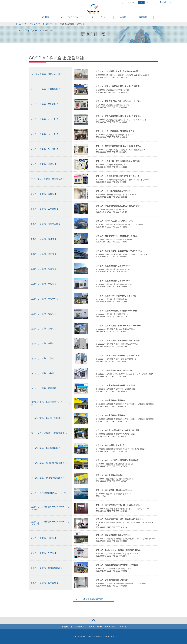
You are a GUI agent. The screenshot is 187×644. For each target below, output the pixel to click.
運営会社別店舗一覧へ (94, 599)
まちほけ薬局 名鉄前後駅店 (45, 448)
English (163, 2)
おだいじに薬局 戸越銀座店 (45, 89)
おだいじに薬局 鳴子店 (43, 254)
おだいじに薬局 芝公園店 (44, 104)
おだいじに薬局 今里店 (43, 553)
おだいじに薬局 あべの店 (44, 583)
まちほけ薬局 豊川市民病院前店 (47, 478)
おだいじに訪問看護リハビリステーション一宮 (49, 523)
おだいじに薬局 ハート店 (44, 134)
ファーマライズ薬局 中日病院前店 (48, 433)
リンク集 (123, 627)
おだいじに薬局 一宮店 (43, 284)
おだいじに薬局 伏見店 (43, 538)
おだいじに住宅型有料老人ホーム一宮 (49, 493)
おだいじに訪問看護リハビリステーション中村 (49, 508)
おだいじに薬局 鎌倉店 (43, 194)
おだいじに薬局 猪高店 (43, 329)
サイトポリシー (95, 627)
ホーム (18, 24)
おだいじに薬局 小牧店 (43, 373)
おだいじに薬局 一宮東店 (44, 299)
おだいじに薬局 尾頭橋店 (44, 388)
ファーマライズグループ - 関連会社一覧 (41, 24)
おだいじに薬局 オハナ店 (44, 119)
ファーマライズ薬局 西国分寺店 (47, 179)
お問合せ (64, 627)
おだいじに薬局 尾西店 (43, 269)
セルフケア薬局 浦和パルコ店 (46, 74)
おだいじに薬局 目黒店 (43, 164)
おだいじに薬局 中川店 (43, 343)
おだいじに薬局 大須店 (43, 358)
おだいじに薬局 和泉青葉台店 (46, 568)
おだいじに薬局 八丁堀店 (44, 149)
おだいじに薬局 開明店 (43, 314)
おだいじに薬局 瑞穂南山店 (45, 224)
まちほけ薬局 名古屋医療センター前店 (49, 403)
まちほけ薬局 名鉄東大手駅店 (46, 418)
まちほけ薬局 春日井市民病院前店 (48, 463)
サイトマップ (110, 627)
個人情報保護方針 (78, 627)
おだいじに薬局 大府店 (43, 239)
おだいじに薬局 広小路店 (44, 209)
